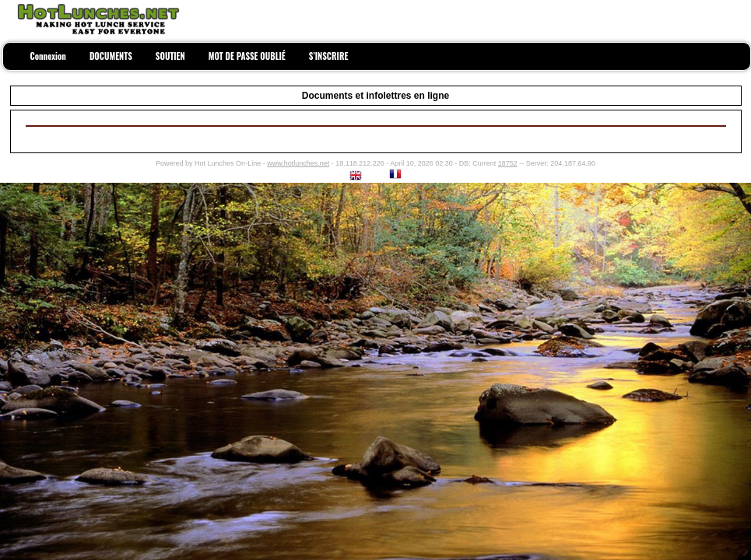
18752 (508, 163)
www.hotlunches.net (298, 163)
